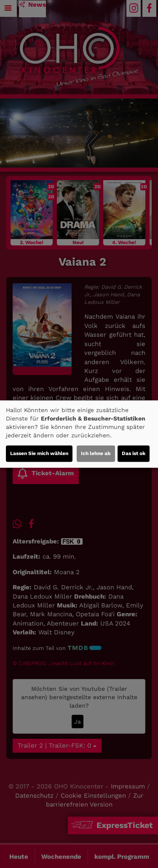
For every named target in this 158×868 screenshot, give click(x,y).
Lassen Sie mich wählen (39, 453)
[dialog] (79, 434)
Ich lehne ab (96, 453)
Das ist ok (134, 453)
